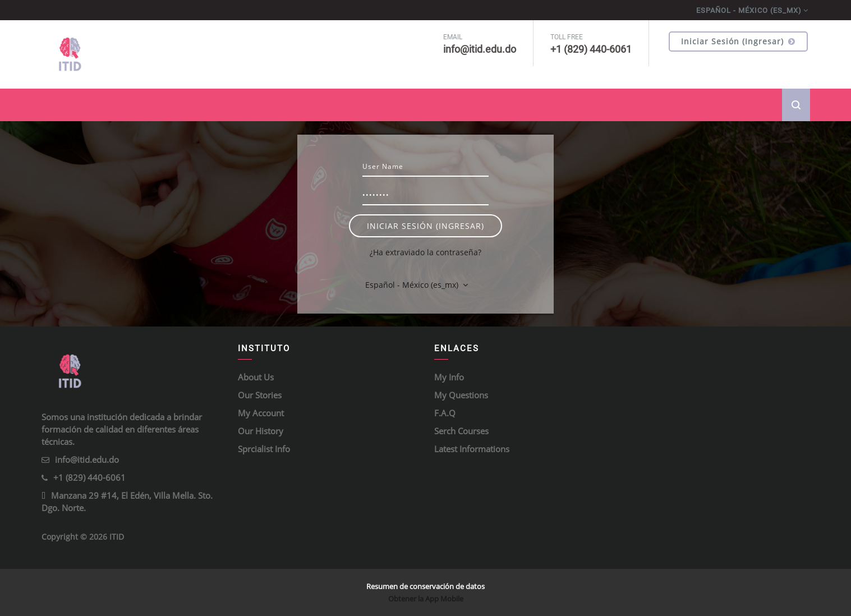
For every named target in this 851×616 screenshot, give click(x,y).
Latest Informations (472, 449)
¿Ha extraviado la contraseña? (426, 252)
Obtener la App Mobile (426, 599)
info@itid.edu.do (87, 459)
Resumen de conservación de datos (426, 586)
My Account (261, 413)
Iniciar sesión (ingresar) (738, 41)
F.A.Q (445, 413)
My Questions (461, 395)
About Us (256, 377)
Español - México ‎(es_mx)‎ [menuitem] (749, 10)
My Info (449, 377)
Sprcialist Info (264, 449)
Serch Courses (461, 431)
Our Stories (260, 395)
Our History (261, 431)
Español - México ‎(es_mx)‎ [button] (413, 285)
